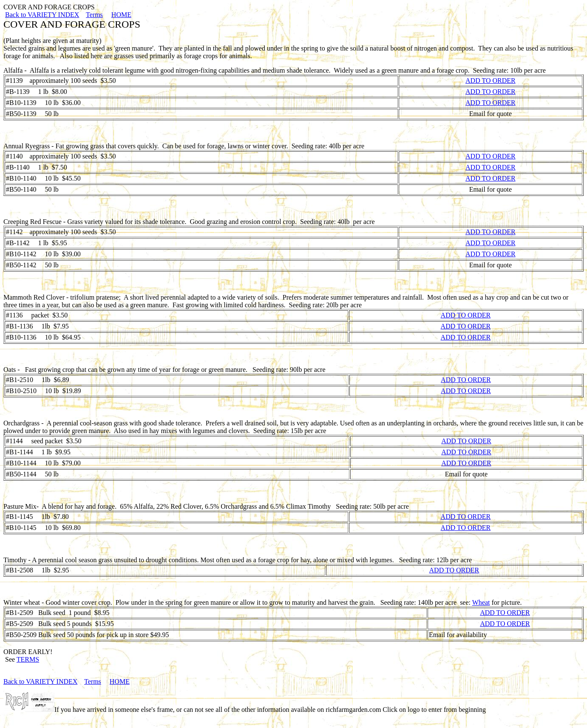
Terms (94, 15)
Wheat (481, 602)
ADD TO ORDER (491, 81)
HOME (121, 15)
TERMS (28, 659)
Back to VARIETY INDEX (42, 15)
